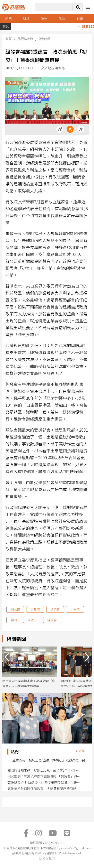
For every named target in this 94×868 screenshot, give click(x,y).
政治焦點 (45, 39)
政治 (44, 19)
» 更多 (80, 751)
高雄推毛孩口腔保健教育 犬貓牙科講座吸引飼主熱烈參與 (45, 789)
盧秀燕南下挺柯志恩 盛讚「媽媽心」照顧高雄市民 (49, 760)
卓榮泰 (55, 609)
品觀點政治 (25, 39)
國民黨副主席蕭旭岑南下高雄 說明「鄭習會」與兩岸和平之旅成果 (45, 776)
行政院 (35, 609)
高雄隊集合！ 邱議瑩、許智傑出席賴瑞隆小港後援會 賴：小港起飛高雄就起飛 (45, 783)
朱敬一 (32, 620)
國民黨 (15, 609)
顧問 (14, 620)
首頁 (9, 39)
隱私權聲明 (47, 858)
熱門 (8, 19)
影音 (80, 19)
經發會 (52, 620)
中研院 (75, 609)
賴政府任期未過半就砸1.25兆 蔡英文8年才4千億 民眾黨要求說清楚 (45, 770)
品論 (62, 19)
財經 (26, 19)
